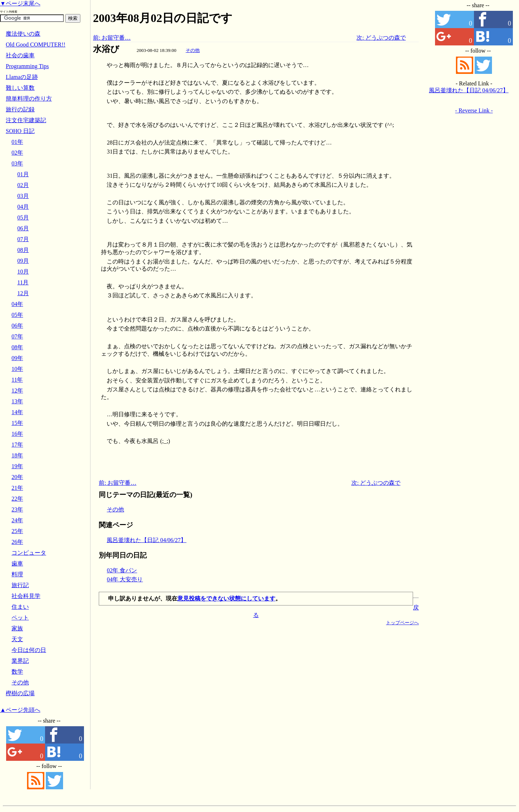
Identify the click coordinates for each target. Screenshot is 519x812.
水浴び (106, 49)
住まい (20, 607)
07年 (17, 336)
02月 (23, 185)
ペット (20, 618)
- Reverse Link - (474, 110)
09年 (17, 358)
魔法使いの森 (23, 34)
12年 (17, 391)
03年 (17, 163)
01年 (17, 142)
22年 (17, 499)
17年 (17, 445)
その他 (193, 50)
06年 (17, 326)
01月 (23, 174)
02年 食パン (122, 570)
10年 (17, 369)
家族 (17, 628)
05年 (17, 315)
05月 (23, 218)
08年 (17, 347)
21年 (17, 488)
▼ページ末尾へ (20, 3)
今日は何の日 (29, 650)
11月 (23, 282)
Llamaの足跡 (22, 77)
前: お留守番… (112, 38)
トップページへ (402, 623)
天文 (17, 639)
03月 (23, 196)
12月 (23, 293)
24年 (17, 520)
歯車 (17, 563)
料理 (17, 574)
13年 (17, 401)
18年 (17, 455)
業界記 (20, 661)
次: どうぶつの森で (381, 38)
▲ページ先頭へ (20, 710)
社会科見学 (26, 596)
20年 (17, 477)
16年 (17, 434)
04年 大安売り (125, 579)
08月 (23, 250)
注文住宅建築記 (26, 120)
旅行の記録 (20, 109)
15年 (17, 423)
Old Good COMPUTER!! (36, 45)
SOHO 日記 (20, 131)
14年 (17, 412)
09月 (23, 261)
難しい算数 (20, 88)
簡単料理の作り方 (29, 99)
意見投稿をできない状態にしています (226, 598)
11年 (17, 380)
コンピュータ (29, 553)
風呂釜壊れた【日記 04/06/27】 (147, 540)
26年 (17, 542)
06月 (23, 228)
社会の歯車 (20, 55)
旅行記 (20, 585)
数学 (17, 672)
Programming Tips (27, 66)
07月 (23, 239)
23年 (17, 509)
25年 (17, 531)
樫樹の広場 (20, 693)
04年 (17, 304)
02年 (17, 153)
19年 (17, 466)
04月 (23, 207)
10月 (23, 272)
